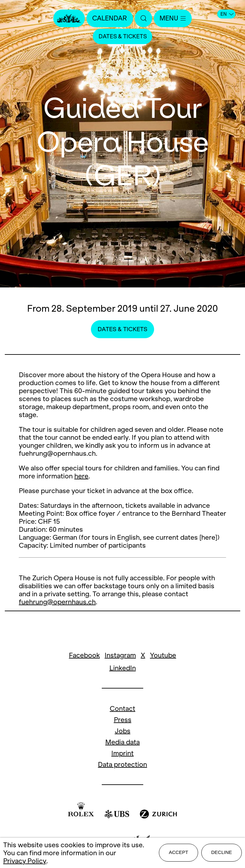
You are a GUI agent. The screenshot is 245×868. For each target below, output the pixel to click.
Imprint (122, 753)
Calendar (109, 18)
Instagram (120, 655)
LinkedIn (123, 668)
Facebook (84, 655)
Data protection (122, 764)
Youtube (163, 655)
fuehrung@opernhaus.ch (57, 602)
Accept (178, 853)
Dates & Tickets (122, 37)
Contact (122, 708)
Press (123, 720)
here (81, 476)
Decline (222, 853)
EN (227, 14)
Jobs (123, 731)
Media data (122, 742)
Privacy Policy (25, 861)
